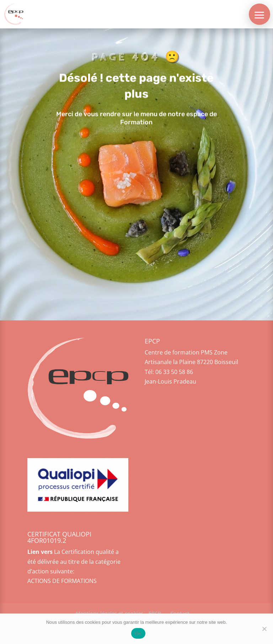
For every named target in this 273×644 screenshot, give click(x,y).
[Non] (264, 629)
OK (138, 634)
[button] (259, 14)
